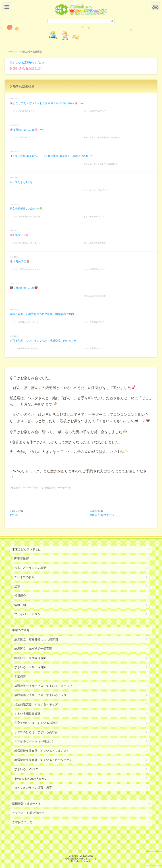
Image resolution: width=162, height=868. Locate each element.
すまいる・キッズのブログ (96, 190)
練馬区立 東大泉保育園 (30, 658)
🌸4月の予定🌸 (19, 235)
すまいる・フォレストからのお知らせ (101, 164)
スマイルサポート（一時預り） (35, 741)
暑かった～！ (16, 515)
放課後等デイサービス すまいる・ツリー (42, 695)
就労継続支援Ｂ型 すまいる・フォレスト (42, 751)
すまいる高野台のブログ (28, 63)
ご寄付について (22, 822)
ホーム (11, 52)
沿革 (17, 587)
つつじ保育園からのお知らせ (25, 322)
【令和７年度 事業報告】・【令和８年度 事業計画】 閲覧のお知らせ (51, 156)
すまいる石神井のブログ (23, 111)
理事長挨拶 (22, 559)
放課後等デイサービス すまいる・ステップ (43, 686)
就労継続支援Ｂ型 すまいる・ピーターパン (43, 760)
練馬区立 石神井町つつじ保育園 (36, 640)
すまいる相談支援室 (27, 713)
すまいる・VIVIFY (26, 769)
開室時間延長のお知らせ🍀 (26, 209)
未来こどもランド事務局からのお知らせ (102, 137)
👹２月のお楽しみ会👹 (24, 288)
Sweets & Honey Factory (30, 779)
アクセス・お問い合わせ (28, 813)
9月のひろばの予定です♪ (102, 515)
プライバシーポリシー (29, 614)
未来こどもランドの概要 (30, 568)
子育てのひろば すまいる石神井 (36, 723)
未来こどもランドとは (27, 549)
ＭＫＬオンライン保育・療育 (33, 788)
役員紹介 (20, 596)
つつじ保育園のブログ (94, 322)
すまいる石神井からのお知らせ (26, 217)
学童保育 (20, 677)
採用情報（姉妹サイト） (28, 804)
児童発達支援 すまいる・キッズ (36, 704)
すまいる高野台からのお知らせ (26, 269)
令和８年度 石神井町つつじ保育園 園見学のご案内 (42, 314)
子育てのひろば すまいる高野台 (36, 732)
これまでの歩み (24, 577)
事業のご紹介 (21, 630)
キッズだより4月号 (21, 182)
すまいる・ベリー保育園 (30, 667)
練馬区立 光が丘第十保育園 (33, 649)
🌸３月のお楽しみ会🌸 (24, 130)
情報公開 (20, 605)
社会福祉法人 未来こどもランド (81, 859)
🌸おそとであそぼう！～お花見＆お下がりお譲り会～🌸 (44, 103)
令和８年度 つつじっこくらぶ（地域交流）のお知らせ (43, 341)
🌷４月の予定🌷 (20, 262)
